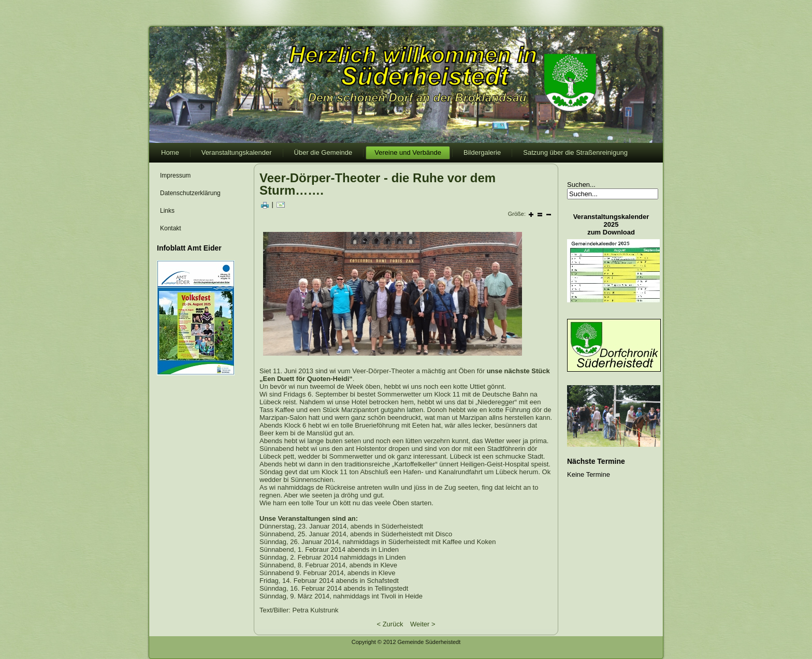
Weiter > (423, 624)
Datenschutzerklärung (190, 193)
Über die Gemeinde (323, 152)
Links (167, 211)
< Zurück (390, 624)
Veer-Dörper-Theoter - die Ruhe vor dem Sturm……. (378, 184)
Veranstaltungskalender (237, 152)
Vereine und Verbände (408, 152)
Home (170, 152)
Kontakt (171, 228)
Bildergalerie (482, 152)
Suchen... (581, 185)
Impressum (175, 175)
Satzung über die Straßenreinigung (575, 152)
